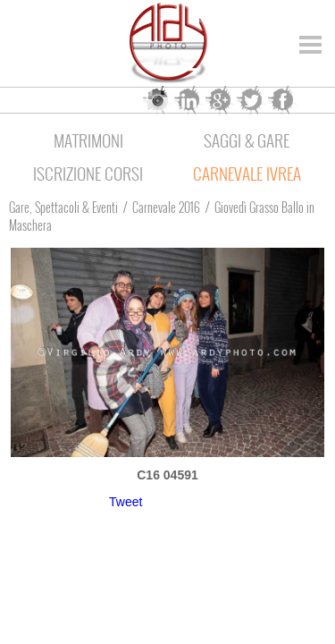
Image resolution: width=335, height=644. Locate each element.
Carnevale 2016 (166, 207)
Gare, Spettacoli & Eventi (63, 207)
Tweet (126, 502)
